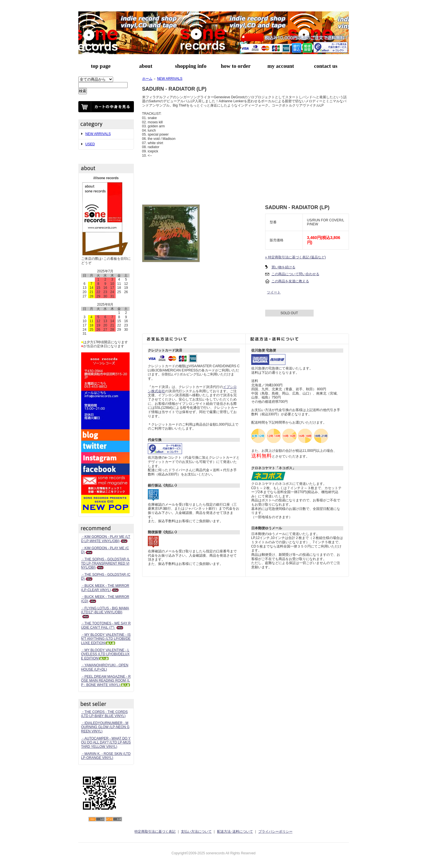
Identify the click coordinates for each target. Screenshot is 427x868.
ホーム (147, 79)
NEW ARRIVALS (98, 134)
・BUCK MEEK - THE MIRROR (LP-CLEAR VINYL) (105, 588)
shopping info (191, 66)
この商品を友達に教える (290, 281)
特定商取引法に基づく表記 (155, 832)
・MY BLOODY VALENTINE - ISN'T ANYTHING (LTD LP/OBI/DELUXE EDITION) (106, 639)
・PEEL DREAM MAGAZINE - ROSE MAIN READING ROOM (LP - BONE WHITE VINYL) (106, 681)
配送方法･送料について (235, 832)
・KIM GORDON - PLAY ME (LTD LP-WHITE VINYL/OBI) (106, 539)
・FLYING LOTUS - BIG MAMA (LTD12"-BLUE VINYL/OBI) (105, 612)
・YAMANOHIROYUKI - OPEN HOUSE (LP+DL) (105, 667)
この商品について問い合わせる (295, 274)
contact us (326, 66)
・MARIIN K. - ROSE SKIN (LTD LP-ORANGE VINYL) (106, 756)
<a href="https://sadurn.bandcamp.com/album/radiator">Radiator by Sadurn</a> (246, 179)
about (146, 66)
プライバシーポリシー (275, 832)
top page (101, 66)
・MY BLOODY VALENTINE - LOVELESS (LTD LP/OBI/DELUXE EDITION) (106, 654)
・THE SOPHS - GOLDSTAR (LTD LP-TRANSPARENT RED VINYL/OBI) (106, 563)
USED (90, 144)
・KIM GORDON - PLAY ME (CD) (105, 550)
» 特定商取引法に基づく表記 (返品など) (296, 257)
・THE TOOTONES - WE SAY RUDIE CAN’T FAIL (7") (106, 625)
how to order (236, 66)
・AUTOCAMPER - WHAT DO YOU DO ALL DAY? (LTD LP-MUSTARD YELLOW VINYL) (106, 743)
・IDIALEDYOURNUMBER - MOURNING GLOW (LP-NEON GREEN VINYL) (105, 727)
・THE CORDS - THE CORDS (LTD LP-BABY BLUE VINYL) (105, 714)
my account (281, 66)
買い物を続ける (283, 267)
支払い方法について (196, 832)
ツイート (274, 292)
